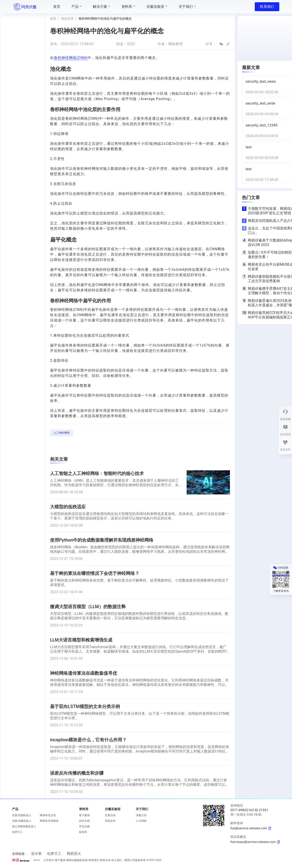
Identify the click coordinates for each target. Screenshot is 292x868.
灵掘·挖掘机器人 (22, 815)
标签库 (83, 832)
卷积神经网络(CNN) (71, 58)
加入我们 (117, 860)
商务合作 (105, 860)
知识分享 (67, 19)
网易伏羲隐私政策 (77, 860)
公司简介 (49, 860)
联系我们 (267, 7)
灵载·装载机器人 (22, 821)
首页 (53, 19)
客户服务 (60, 860)
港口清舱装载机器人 (24, 826)
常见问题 (84, 826)
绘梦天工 (17, 832)
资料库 (84, 809)
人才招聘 (141, 821)
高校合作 (110, 821)
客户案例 (84, 815)
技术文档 (84, 821)
